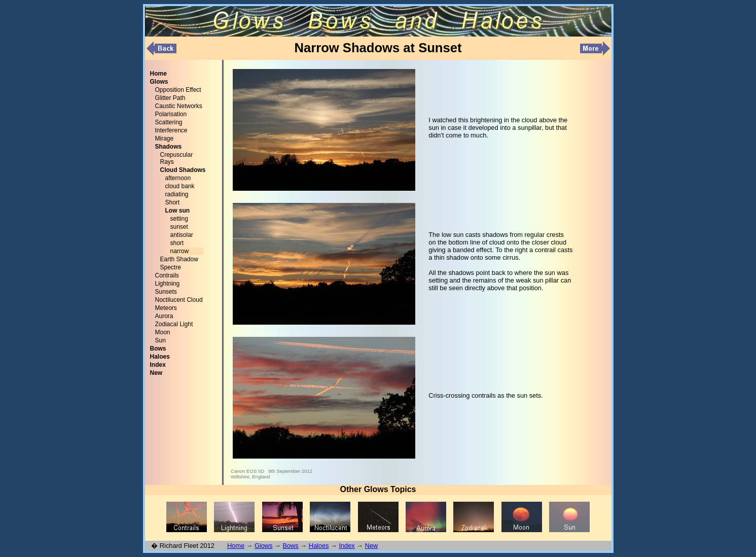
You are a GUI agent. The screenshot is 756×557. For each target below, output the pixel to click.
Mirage (165, 138)
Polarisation (171, 114)
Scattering (169, 122)
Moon (163, 332)
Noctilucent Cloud (179, 300)
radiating (177, 194)
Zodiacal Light (174, 324)
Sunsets (166, 292)
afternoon (178, 178)
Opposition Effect (178, 90)
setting (179, 219)
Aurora (164, 316)
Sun (160, 340)
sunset (179, 227)
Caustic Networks (179, 106)
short (177, 243)
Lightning (168, 284)
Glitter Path (170, 98)
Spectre (171, 267)
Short (173, 202)
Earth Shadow (179, 259)
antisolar (182, 235)
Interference (171, 130)
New (372, 546)
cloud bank (180, 186)
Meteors (166, 308)
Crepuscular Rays (177, 158)
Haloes (319, 546)
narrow (180, 251)
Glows (264, 546)
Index (347, 546)
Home (236, 546)
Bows (290, 546)
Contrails (167, 275)
